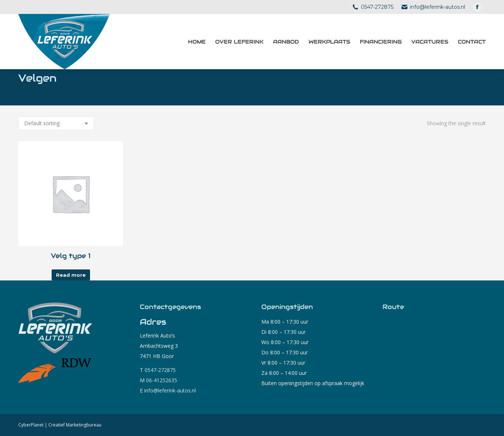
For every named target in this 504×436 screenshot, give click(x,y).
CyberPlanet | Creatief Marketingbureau (60, 425)
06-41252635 (162, 380)
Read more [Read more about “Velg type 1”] (71, 275)
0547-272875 (376, 7)
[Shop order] (56, 123)
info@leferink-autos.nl (437, 7)
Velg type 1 (71, 256)
